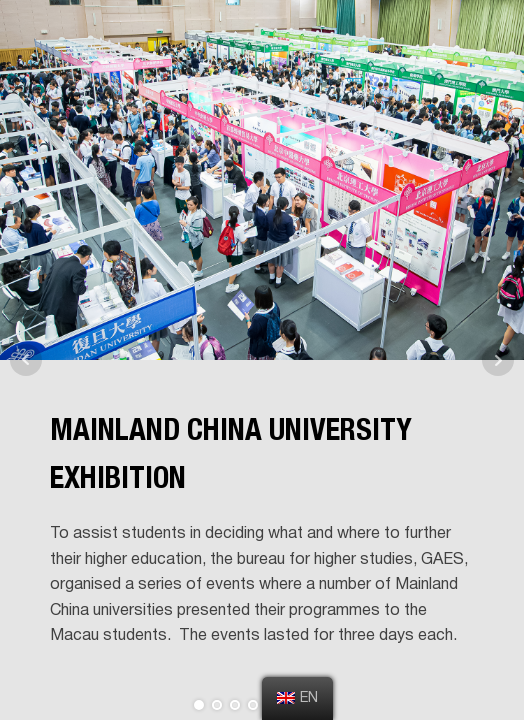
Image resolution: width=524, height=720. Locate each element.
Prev (26, 360)
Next (498, 360)
